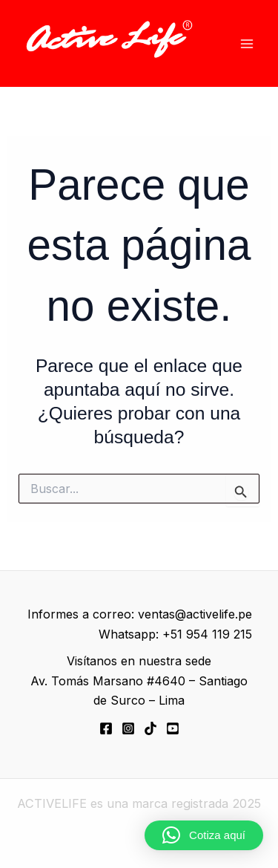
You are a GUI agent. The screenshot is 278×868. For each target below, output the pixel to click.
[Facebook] (106, 728)
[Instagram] (128, 728)
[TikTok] (150, 728)
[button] (204, 835)
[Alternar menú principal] (246, 43)
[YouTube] (173, 728)
